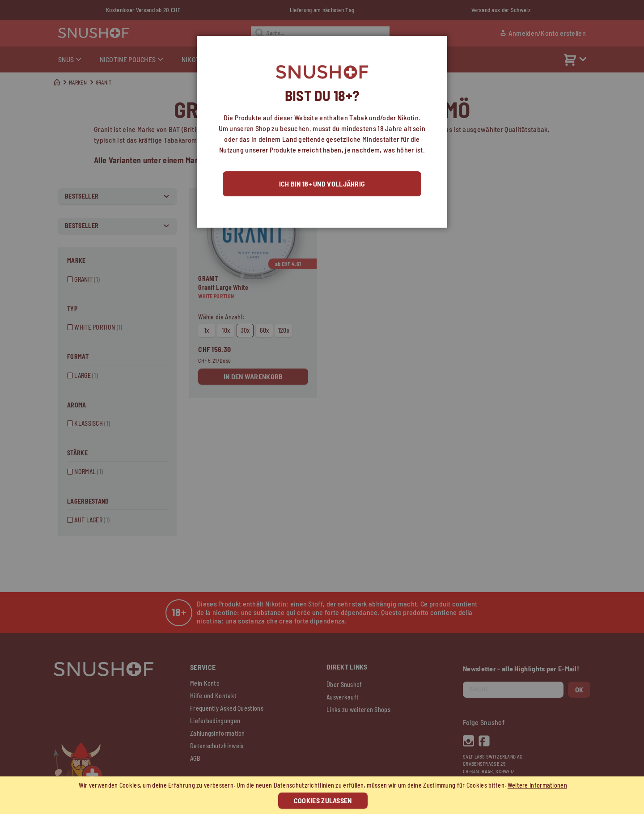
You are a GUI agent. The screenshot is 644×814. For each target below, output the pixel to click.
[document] (323, 795)
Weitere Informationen (537, 785)
